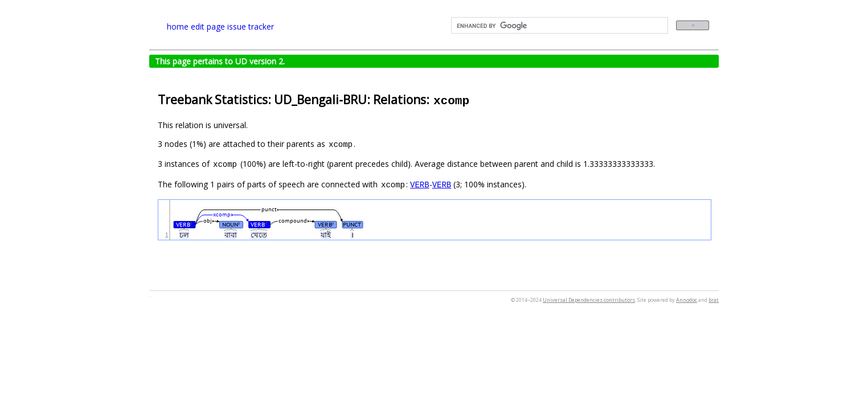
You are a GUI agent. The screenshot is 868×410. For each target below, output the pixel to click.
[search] (558, 26)
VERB (420, 184)
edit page (208, 26)
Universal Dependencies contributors (589, 300)
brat (714, 300)
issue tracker (251, 26)
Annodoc (687, 300)
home (178, 26)
